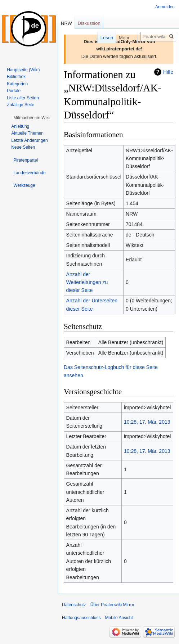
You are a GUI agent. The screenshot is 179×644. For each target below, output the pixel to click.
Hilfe (168, 72)
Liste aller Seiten (23, 98)
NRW (66, 23)
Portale (14, 91)
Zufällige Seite (21, 105)
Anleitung (20, 126)
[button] (32, 118)
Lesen (100, 38)
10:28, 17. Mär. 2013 (147, 422)
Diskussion (89, 23)
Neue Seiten (23, 147)
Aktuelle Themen (27, 133)
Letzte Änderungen (29, 140)
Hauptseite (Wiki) (23, 70)
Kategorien (17, 84)
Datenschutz (74, 605)
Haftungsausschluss (81, 618)
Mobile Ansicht (119, 618)
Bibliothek (16, 77)
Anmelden (165, 7)
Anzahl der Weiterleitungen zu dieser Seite (87, 282)
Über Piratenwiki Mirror (112, 605)
